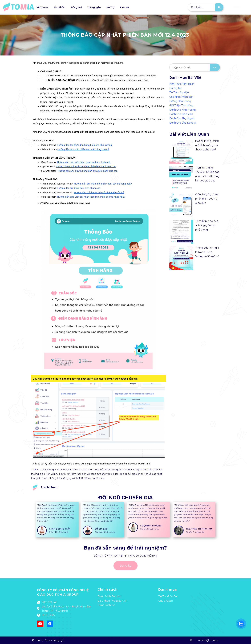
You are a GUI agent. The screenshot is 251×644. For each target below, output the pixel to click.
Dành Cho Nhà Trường (182, 110)
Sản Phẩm (59, 7)
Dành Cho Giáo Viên (181, 114)
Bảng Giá (77, 7)
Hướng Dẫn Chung (180, 101)
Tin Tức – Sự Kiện (179, 92)
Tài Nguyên (94, 7)
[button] (235, 7)
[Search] (219, 7)
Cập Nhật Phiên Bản (181, 97)
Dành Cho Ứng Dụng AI (183, 123)
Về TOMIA (42, 7)
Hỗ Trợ (110, 7)
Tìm (215, 67)
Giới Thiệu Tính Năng (181, 105)
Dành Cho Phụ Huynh (182, 118)
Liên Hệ (125, 7)
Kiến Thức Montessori (182, 84)
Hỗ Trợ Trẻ (175, 88)
